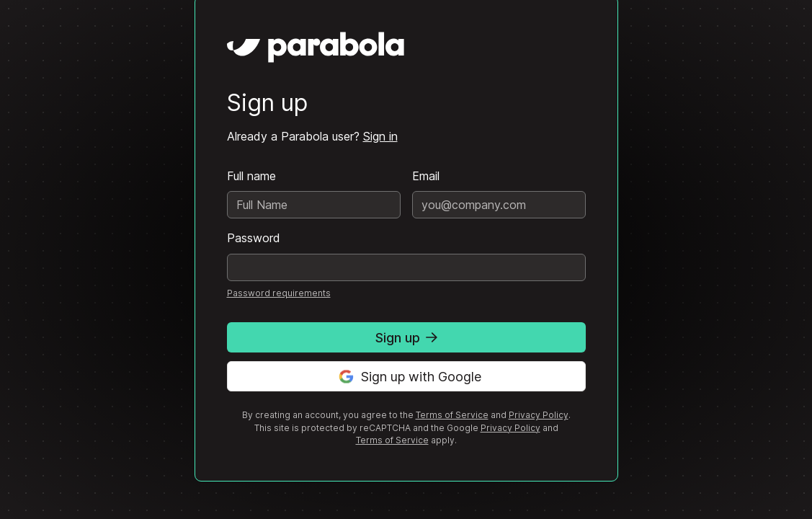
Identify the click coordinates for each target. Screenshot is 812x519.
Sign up (406, 338)
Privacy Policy (539, 415)
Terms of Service (452, 415)
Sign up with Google (406, 377)
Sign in (380, 136)
